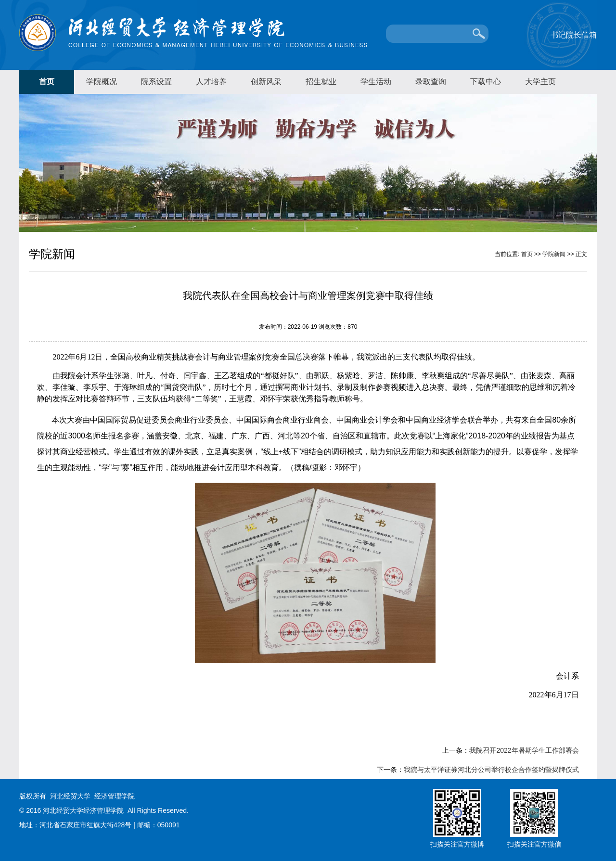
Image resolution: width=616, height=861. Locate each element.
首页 (47, 82)
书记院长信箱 (574, 35)
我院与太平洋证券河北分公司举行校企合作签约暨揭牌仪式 (491, 770)
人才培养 (211, 82)
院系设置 (156, 82)
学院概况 (102, 82)
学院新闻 (554, 254)
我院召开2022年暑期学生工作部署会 (524, 750)
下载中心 (486, 82)
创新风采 (266, 82)
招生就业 (321, 82)
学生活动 (376, 82)
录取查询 (431, 82)
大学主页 (540, 82)
